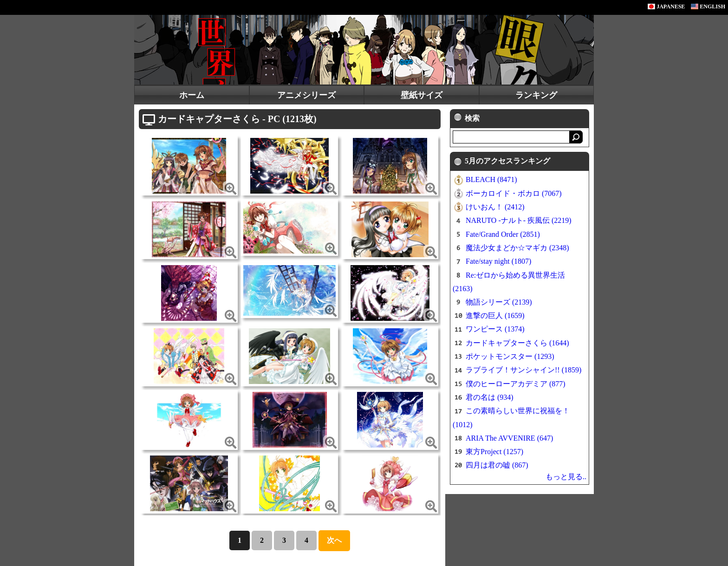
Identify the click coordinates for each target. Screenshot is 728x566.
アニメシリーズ (306, 95)
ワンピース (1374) (495, 329)
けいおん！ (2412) (495, 207)
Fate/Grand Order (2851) (503, 234)
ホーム (192, 95)
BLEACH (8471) (491, 179)
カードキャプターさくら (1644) (517, 343)
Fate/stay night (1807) (498, 261)
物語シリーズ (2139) (499, 302)
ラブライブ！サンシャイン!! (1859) (523, 370)
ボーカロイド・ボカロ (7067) (514, 193)
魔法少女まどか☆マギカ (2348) (517, 248)
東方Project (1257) (494, 452)
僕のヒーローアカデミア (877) (516, 384)
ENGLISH (708, 7)
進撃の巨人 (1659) (495, 316)
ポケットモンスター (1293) (510, 356)
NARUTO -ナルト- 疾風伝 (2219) (519, 220)
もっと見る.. (566, 477)
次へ (334, 540)
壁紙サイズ (422, 95)
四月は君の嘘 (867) (497, 465)
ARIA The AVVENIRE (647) (509, 438)
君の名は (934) (490, 397)
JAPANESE (666, 7)
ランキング (536, 95)
